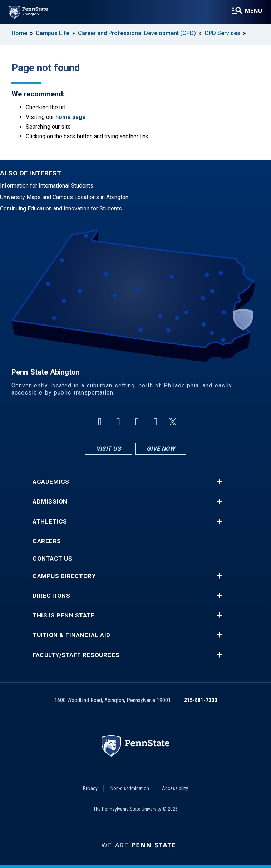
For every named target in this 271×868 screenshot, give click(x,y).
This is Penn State (63, 616)
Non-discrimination (130, 788)
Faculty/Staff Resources (76, 655)
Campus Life (53, 33)
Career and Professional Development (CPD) (137, 33)
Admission (50, 502)
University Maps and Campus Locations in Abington (64, 197)
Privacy (90, 788)
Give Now (161, 449)
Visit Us (109, 449)
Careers (47, 541)
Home (19, 33)
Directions (51, 596)
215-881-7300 (201, 700)
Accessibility (175, 788)
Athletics (50, 522)
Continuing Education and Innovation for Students (61, 209)
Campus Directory (64, 576)
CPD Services (222, 33)
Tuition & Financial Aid (72, 635)
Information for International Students (47, 186)
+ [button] (219, 482)
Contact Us (52, 559)
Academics (51, 482)
